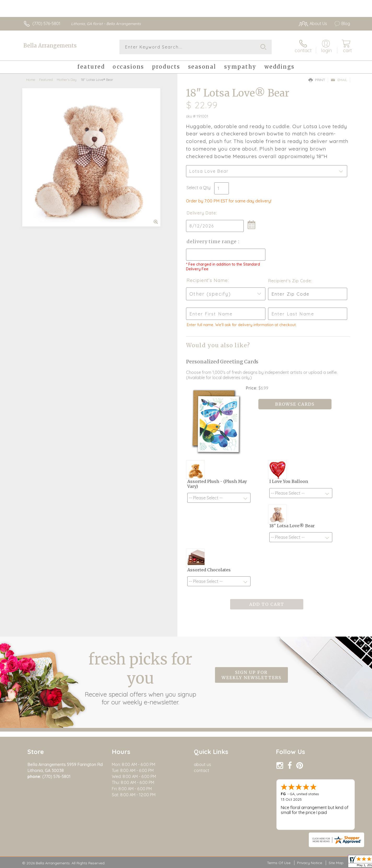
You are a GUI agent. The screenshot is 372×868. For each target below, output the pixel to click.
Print (317, 80)
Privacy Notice (310, 863)
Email (339, 80)
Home (31, 80)
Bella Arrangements (50, 46)
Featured (46, 80)
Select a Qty (198, 188)
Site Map (336, 863)
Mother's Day (67, 80)
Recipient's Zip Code (290, 281)
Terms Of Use (279, 863)
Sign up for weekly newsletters (251, 675)
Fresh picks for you (140, 678)
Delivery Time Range (212, 241)
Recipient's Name (207, 280)
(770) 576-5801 (46, 23)
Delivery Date (201, 213)
